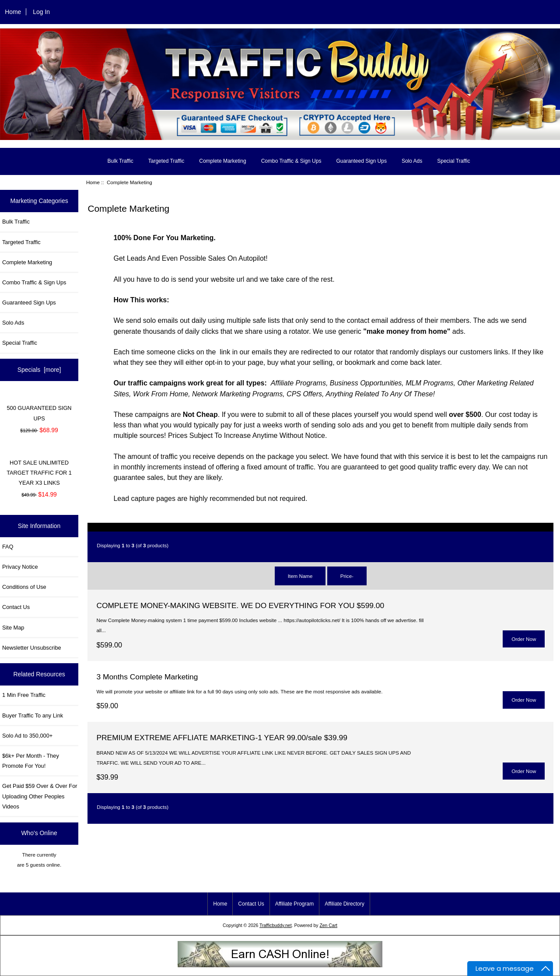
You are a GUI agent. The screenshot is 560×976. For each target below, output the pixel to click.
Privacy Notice (20, 567)
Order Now (524, 639)
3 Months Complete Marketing (147, 677)
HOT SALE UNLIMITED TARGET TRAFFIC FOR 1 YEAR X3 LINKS (39, 473)
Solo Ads (412, 161)
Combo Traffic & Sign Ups (291, 161)
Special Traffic (453, 161)
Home (13, 12)
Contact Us (16, 607)
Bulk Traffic (121, 161)
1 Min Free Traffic (24, 695)
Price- (347, 576)
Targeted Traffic (166, 161)
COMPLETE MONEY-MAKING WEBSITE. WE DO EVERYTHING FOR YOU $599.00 (240, 605)
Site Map (13, 628)
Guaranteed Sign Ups (361, 161)
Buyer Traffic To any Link (33, 715)
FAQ (8, 547)
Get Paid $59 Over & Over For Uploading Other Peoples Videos (40, 796)
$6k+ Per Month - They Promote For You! (31, 761)
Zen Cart (328, 925)
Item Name (300, 576)
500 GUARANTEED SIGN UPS (39, 413)
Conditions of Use (24, 587)
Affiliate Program (294, 904)
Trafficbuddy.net (276, 925)
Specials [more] (39, 370)
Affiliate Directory (344, 904)
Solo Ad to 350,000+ (27, 736)
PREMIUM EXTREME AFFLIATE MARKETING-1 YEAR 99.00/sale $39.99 (222, 738)
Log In (41, 12)
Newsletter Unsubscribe (32, 648)
